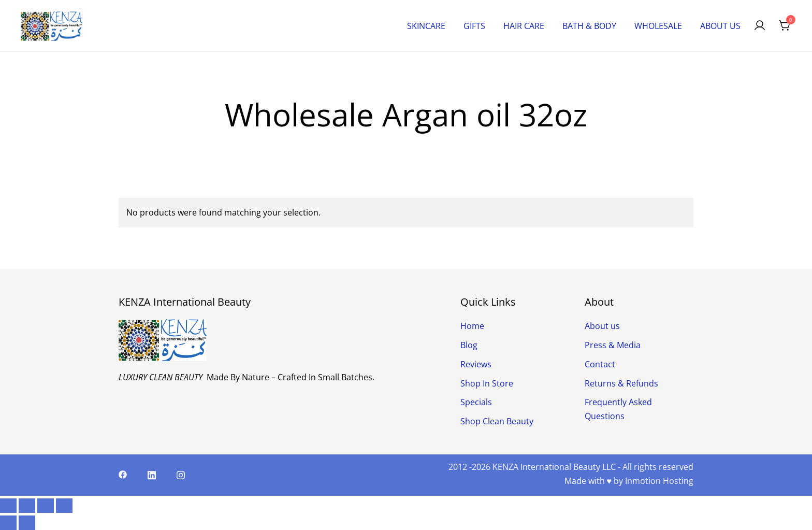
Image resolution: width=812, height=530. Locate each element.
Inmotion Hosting (659, 481)
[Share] (46, 506)
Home (472, 326)
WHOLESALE (658, 26)
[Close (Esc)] (64, 506)
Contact (600, 364)
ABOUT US (720, 26)
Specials (476, 402)
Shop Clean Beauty (497, 421)
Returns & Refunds (621, 383)
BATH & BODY (589, 26)
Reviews (476, 364)
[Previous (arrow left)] (8, 523)
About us (602, 326)
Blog (469, 345)
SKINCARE (426, 26)
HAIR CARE (524, 26)
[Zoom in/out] (8, 506)
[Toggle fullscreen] (27, 506)
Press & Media (613, 345)
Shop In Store (487, 383)
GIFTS (474, 26)
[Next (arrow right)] (27, 523)
